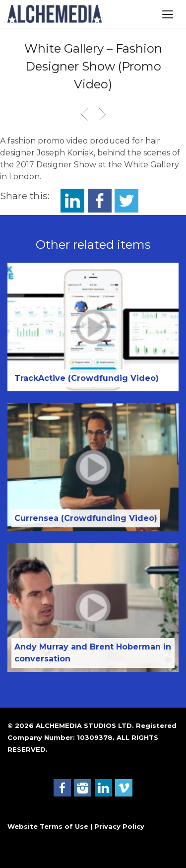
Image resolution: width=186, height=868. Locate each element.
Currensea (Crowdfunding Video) (86, 518)
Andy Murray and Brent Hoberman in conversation (93, 653)
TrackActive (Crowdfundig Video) (87, 378)
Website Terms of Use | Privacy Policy (76, 826)
